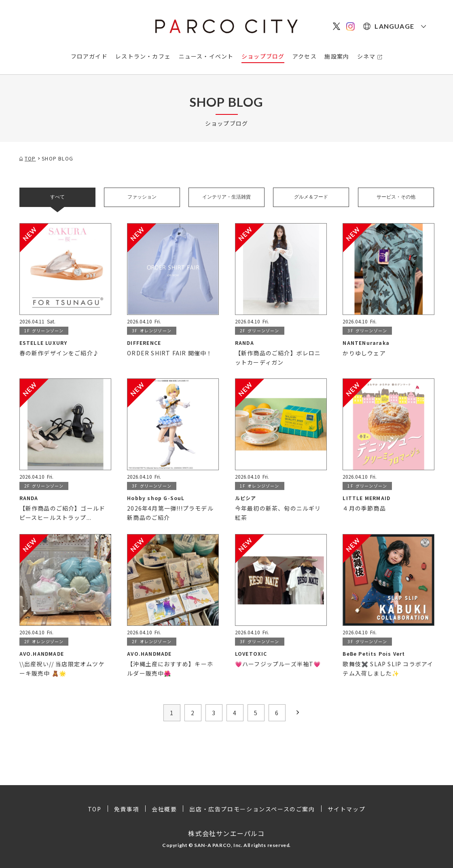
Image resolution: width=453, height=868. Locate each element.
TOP (95, 809)
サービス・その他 (396, 197)
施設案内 (337, 56)
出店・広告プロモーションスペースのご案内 (252, 809)
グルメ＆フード (311, 197)
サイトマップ (347, 809)
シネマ (366, 56)
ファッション (142, 197)
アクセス (305, 56)
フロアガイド (89, 56)
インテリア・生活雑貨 (226, 197)
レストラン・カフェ (143, 56)
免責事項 (127, 809)
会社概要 (164, 809)
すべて (57, 197)
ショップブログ (263, 56)
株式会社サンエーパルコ (226, 833)
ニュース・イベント (206, 56)
